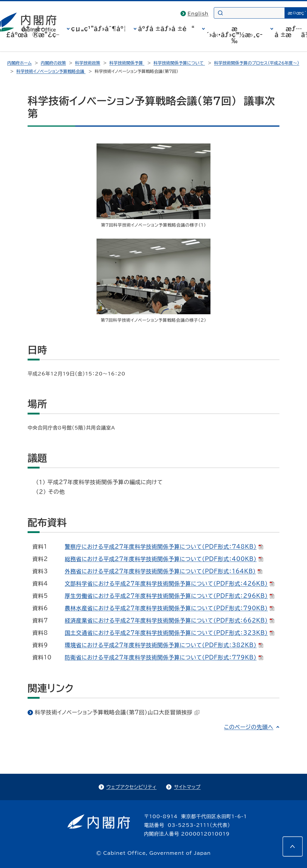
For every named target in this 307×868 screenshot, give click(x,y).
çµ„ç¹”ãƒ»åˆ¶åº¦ (99, 29)
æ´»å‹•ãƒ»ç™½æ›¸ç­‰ (234, 35)
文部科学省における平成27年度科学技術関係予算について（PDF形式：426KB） (170, 583)
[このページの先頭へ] (293, 846)
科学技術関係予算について (179, 63)
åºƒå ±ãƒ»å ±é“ (166, 29)
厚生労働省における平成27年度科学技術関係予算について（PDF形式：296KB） (170, 596)
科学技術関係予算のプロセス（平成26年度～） (257, 63)
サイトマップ (187, 787)
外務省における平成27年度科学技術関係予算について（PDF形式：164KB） (164, 571)
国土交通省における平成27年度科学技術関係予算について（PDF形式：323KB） (170, 633)
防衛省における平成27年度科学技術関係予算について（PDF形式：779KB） (164, 657)
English (198, 14)
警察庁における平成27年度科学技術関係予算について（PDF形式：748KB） (164, 547)
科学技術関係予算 (127, 63)
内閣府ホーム (19, 63)
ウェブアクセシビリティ (131, 787)
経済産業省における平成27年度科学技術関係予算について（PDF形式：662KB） (170, 620)
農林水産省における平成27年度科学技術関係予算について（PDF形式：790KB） (170, 608)
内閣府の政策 (53, 63)
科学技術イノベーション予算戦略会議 (51, 71)
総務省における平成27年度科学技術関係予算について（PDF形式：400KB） (164, 559)
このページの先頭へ (249, 727)
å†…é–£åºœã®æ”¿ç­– (33, 32)
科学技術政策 (88, 63)
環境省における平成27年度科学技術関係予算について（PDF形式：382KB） (164, 645)
